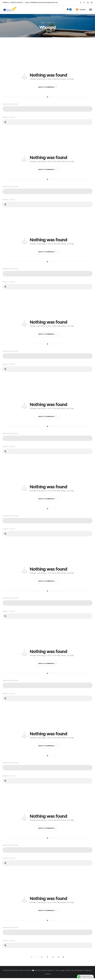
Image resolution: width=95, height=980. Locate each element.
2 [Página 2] (42, 959)
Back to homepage (48, 89)
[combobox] (47, 111)
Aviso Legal (60, 972)
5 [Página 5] (58, 959)
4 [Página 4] (53, 959)
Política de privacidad (74, 972)
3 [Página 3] (47, 959)
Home (43, 24)
